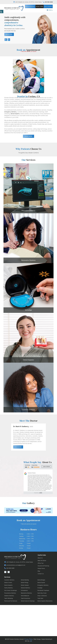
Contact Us (41, 574)
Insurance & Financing (43, 566)
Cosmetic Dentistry (29, 410)
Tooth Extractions (25, 598)
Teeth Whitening (9, 598)
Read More (18, 447)
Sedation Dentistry (9, 596)
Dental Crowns (8, 583)
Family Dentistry (9, 588)
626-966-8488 (48, 2)
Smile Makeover (25, 596)
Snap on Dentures (42, 596)
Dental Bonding (25, 580)
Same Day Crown (42, 593)
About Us (40, 558)
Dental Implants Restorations (45, 601)
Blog (39, 571)
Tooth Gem (40, 598)
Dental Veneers (25, 585)
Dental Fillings (25, 583)
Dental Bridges (41, 580)
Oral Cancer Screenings (10, 590)
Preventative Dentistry (10, 593)
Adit (31, 641)
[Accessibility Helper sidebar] (2, 12)
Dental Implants (29, 360)
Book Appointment (30, 6)
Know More (29, 136)
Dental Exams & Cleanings (28, 601)
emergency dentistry (10, 112)
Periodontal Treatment (43, 590)
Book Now (9, 34)
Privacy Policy (29, 639)
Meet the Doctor (42, 561)
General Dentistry (25, 588)
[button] (6, 40)
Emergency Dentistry (43, 585)
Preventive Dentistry (29, 210)
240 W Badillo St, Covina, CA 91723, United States (28, 2)
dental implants (15, 114)
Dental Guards (41, 583)
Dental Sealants (8, 585)
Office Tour (41, 563)
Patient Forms (40, 6)
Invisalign (29, 310)
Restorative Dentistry (29, 260)
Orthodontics (24, 590)
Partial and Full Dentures (11, 601)
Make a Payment (48, 6)
